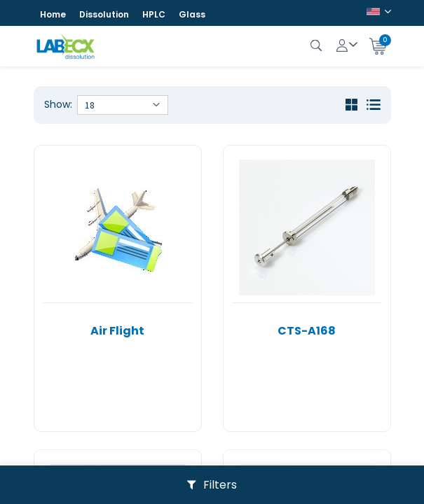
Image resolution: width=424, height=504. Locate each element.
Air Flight (117, 331)
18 (90, 105)
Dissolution (104, 14)
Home (53, 14)
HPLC (154, 14)
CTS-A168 (307, 331)
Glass (192, 14)
